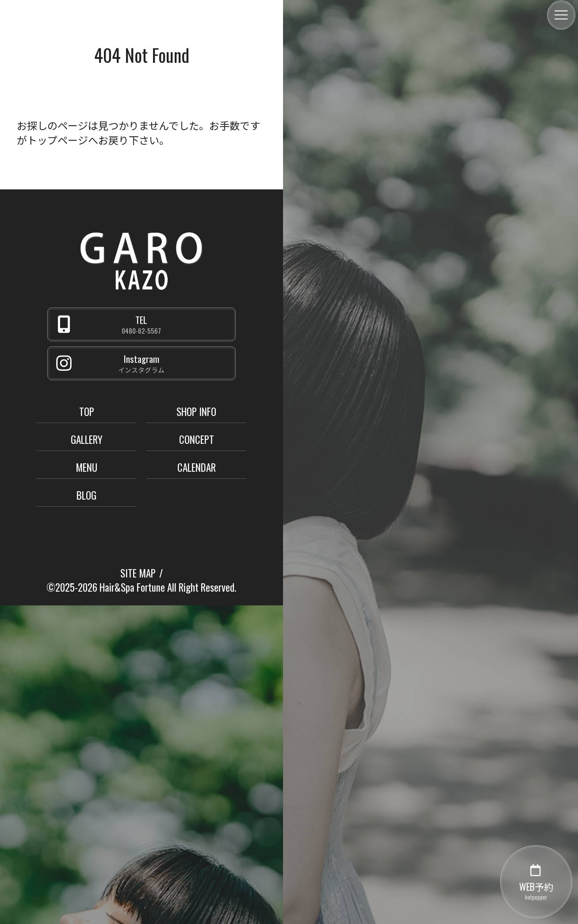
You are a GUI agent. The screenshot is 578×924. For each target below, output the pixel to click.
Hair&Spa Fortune (132, 587)
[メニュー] (561, 15)
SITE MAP (138, 573)
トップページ (57, 140)
